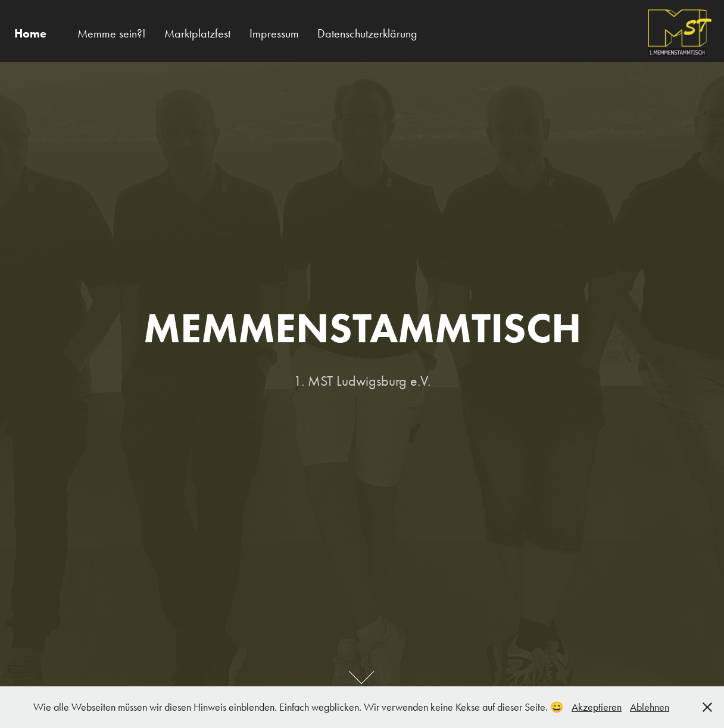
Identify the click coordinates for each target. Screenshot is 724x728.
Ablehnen (650, 707)
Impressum (274, 33)
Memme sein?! (112, 33)
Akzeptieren (597, 707)
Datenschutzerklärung (367, 33)
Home (30, 33)
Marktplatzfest (197, 33)
